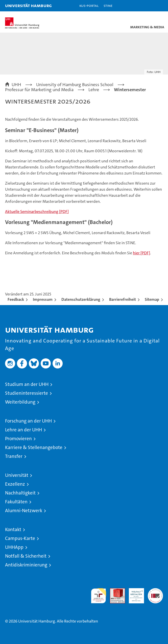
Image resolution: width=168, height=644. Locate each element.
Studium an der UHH (27, 384)
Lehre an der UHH (23, 430)
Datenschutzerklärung (81, 299)
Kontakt (13, 529)
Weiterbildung (20, 402)
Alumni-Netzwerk (24, 511)
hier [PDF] (141, 253)
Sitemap (152, 299)
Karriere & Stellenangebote (34, 447)
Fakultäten (16, 502)
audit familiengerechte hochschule (99, 596)
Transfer (14, 456)
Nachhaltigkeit (20, 493)
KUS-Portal (89, 5)
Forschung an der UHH (28, 421)
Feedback (16, 299)
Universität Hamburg (28, 5)
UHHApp (14, 547)
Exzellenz (15, 484)
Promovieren (18, 439)
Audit (115, 591)
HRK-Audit (134, 593)
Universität (17, 475)
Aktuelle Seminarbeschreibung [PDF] (37, 212)
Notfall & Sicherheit (26, 556)
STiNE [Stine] (108, 5)
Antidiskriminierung (26, 565)
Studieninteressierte (27, 393)
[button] (148, 6)
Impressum (43, 299)
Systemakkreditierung (155, 591)
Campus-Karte (20, 538)
